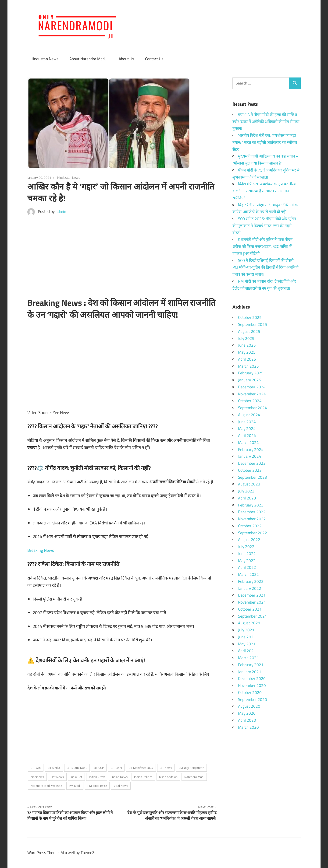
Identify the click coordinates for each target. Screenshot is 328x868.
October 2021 (250, 609)
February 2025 (251, 373)
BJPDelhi (116, 768)
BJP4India (54, 768)
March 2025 (248, 366)
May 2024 (247, 429)
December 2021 (252, 595)
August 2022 (249, 540)
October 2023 (250, 470)
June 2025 (247, 345)
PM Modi (75, 786)
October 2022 (250, 526)
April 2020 (247, 720)
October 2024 (250, 401)
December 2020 (252, 678)
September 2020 (253, 699)
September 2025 (253, 324)
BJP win (36, 768)
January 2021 (250, 672)
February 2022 (251, 581)
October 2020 (250, 692)
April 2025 (247, 359)
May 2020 (247, 713)
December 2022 (252, 512)
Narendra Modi (194, 777)
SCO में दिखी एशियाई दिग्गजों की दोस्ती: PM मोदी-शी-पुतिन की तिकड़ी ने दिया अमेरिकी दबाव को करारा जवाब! (265, 267)
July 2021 (246, 630)
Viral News (121, 786)
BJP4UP (99, 768)
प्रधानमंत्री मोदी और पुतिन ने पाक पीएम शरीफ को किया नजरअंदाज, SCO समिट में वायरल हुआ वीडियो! (262, 246)
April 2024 (247, 436)
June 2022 (247, 554)
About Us (126, 59)
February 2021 (251, 665)
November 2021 (252, 602)
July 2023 (246, 491)
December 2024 (252, 387)
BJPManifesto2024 (141, 768)
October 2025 (250, 317)
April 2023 (247, 498)
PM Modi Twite (97, 786)
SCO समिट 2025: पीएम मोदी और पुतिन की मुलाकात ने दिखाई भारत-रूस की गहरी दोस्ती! (264, 226)
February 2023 (251, 505)
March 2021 (248, 658)
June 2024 (247, 422)
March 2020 (248, 727)
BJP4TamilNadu (77, 768)
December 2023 (252, 463)
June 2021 (247, 637)
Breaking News (41, 550)
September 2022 (253, 533)
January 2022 (250, 588)
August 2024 (249, 415)
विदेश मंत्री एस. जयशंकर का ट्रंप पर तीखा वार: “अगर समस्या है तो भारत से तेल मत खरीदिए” (264, 191)
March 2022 (248, 574)
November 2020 (252, 685)
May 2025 (247, 352)
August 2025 (249, 331)
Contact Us (154, 59)
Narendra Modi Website (46, 786)
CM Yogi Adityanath (191, 768)
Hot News (57, 777)
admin (61, 211)
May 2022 (247, 561)
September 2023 (253, 477)
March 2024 (248, 443)
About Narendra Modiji (88, 59)
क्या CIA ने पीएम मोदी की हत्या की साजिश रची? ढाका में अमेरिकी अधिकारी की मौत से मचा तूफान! (266, 122)
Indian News (119, 777)
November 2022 (252, 519)
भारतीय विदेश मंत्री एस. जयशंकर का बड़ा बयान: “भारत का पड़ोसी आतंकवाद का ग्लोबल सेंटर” (265, 142)
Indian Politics (143, 777)
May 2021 (247, 644)
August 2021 (249, 623)
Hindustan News (45, 59)
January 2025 (250, 380)
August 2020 (249, 706)
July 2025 (246, 338)
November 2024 (252, 394)
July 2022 (246, 547)
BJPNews (166, 768)
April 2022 (247, 567)
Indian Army (97, 777)
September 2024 (253, 408)
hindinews (37, 777)
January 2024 (250, 456)
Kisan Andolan (168, 777)
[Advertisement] (122, 258)
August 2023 (249, 484)
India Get (76, 777)
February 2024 (251, 450)
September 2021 (253, 616)
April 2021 (247, 651)
